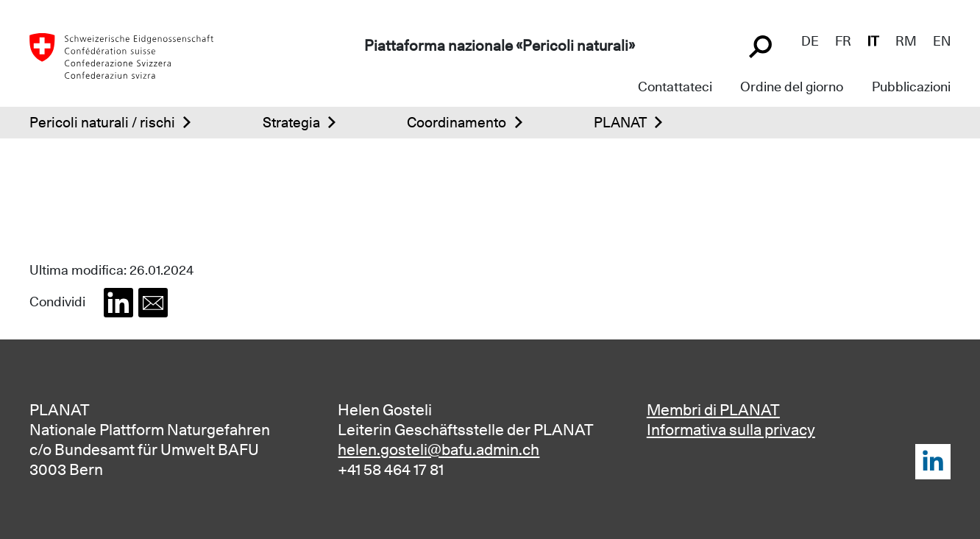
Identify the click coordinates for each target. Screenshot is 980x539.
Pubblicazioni (911, 87)
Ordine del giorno (792, 87)
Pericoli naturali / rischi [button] (102, 123)
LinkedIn (933, 462)
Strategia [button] (291, 123)
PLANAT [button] (620, 123)
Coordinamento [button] (457, 123)
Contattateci (675, 87)
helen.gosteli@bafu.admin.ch (438, 450)
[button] (118, 303)
